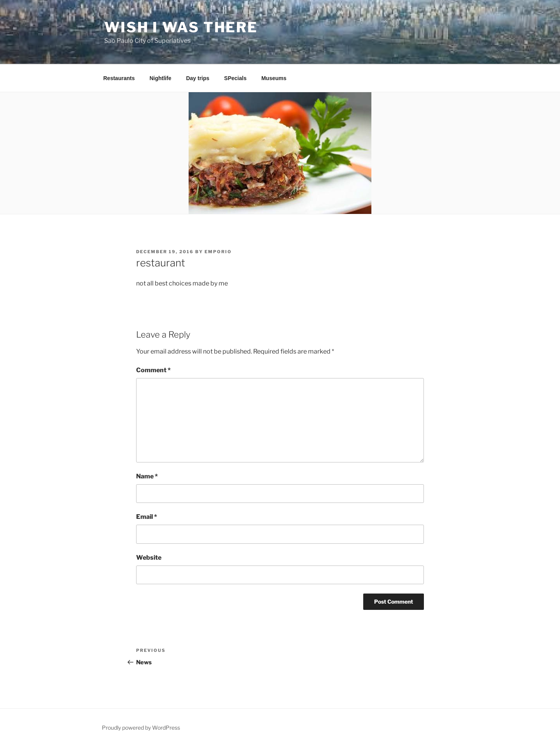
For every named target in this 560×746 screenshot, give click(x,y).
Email (147, 517)
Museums (274, 78)
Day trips (198, 78)
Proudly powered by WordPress (141, 728)
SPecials (235, 78)
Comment (153, 370)
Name (147, 476)
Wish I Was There (181, 27)
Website (149, 558)
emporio (218, 252)
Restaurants (119, 78)
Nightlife (160, 78)
